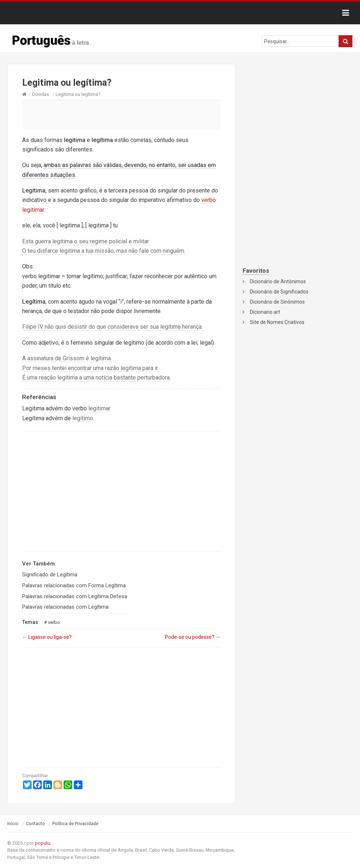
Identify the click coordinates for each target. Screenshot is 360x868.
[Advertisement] (121, 115)
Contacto (35, 824)
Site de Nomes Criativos (277, 322)
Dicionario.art (265, 312)
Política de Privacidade (75, 824)
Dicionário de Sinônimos (277, 302)
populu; (43, 843)
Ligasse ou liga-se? (47, 637)
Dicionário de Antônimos (278, 281)
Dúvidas (41, 94)
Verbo (54, 622)
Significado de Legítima (50, 575)
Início (13, 824)
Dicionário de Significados (279, 292)
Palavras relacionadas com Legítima (65, 607)
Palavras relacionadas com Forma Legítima (74, 585)
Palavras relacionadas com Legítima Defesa (75, 596)
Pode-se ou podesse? (193, 637)
